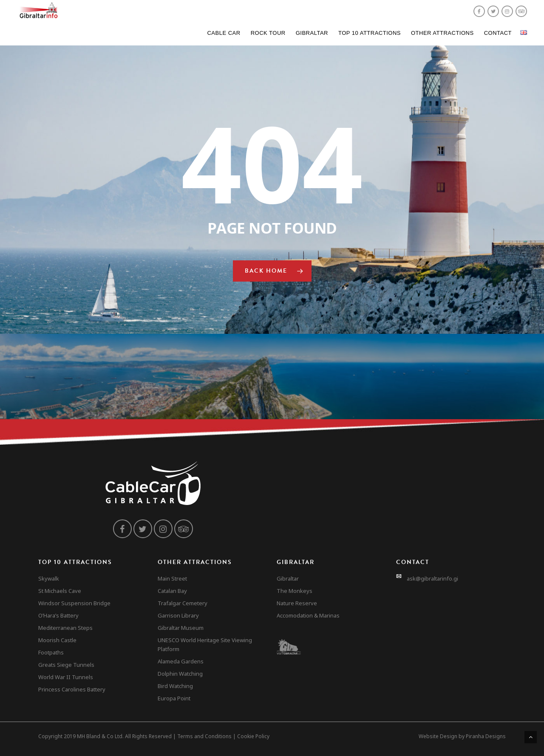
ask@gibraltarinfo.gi (432, 578)
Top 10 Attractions (370, 33)
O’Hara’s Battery (58, 615)
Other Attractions (442, 33)
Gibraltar (312, 33)
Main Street (172, 578)
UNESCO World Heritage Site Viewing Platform (205, 645)
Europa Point (174, 698)
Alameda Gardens (181, 661)
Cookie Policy (253, 736)
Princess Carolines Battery (72, 689)
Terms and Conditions (204, 736)
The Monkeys (295, 591)
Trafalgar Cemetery (183, 603)
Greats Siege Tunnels (66, 665)
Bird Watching (175, 686)
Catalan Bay (172, 591)
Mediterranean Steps (65, 628)
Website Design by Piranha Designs (462, 736)
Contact (498, 33)
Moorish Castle (57, 640)
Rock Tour (268, 33)
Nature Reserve (297, 603)
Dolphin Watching (180, 674)
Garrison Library (178, 615)
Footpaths (51, 652)
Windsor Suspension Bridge (74, 603)
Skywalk (49, 578)
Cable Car (224, 33)
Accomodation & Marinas (308, 615)
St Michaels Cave (60, 591)
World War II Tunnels (66, 677)
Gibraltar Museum (181, 628)
